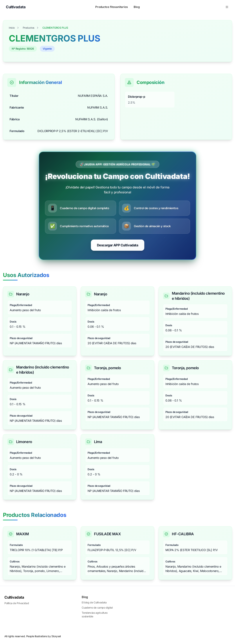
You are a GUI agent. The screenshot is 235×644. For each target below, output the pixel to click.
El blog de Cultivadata (94, 602)
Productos (29, 28)
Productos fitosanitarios (112, 7)
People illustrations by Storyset (44, 636)
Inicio (12, 28)
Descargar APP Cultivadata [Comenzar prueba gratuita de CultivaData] (118, 245)
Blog (137, 7)
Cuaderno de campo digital (97, 608)
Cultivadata (14, 597)
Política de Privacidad (17, 603)
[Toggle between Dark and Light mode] (227, 7)
